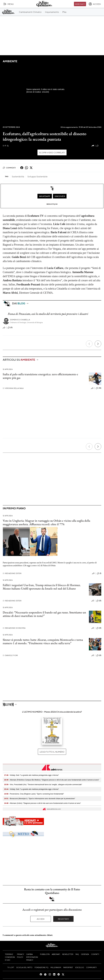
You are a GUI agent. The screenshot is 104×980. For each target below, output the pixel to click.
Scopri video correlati (52, 152)
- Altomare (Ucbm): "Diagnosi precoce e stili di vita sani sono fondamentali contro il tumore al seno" (42, 803)
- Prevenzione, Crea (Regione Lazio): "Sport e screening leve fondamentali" (34, 794)
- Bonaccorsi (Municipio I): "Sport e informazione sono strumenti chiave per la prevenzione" (40, 799)
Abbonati (80, 4)
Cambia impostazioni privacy (32, 957)
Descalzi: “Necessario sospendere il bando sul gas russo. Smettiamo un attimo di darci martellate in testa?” (44, 614)
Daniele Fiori (10, 655)
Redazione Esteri (12, 573)
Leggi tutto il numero (52, 752)
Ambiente (10, 61)
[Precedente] (89, 344)
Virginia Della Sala (13, 388)
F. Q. (6, 146)
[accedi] (95, 4)
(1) (99, 573)
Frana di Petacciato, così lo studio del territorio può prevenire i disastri (48, 314)
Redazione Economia (14, 628)
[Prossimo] (98, 344)
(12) (99, 388)
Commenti (9, 168)
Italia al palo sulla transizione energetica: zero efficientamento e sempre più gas (40, 376)
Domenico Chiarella (20, 320)
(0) (99, 146)
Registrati (63, 919)
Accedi (41, 919)
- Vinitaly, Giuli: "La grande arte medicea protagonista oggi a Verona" (31, 775)
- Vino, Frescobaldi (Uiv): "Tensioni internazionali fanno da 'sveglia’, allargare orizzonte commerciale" (43, 785)
